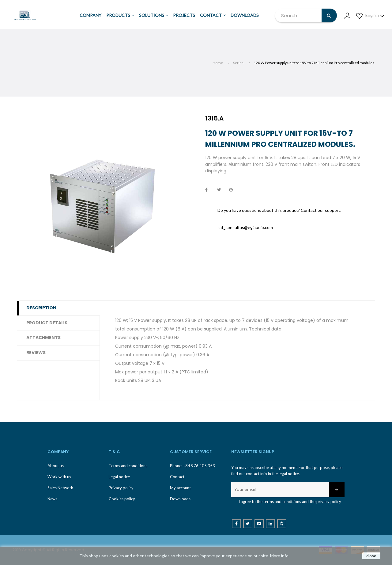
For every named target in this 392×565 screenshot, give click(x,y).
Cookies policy (122, 499)
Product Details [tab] (47, 323)
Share (210, 190)
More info (279, 556)
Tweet (222, 190)
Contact (177, 477)
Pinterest (234, 190)
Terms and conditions (128, 466)
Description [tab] (41, 308)
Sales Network (60, 488)
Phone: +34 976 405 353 (192, 466)
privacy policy (329, 502)
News (52, 499)
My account (180, 488)
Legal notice (119, 477)
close (371, 556)
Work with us (59, 477)
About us (56, 466)
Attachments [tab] (43, 338)
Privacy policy (121, 488)
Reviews (36, 353)
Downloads (180, 499)
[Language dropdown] (375, 15)
